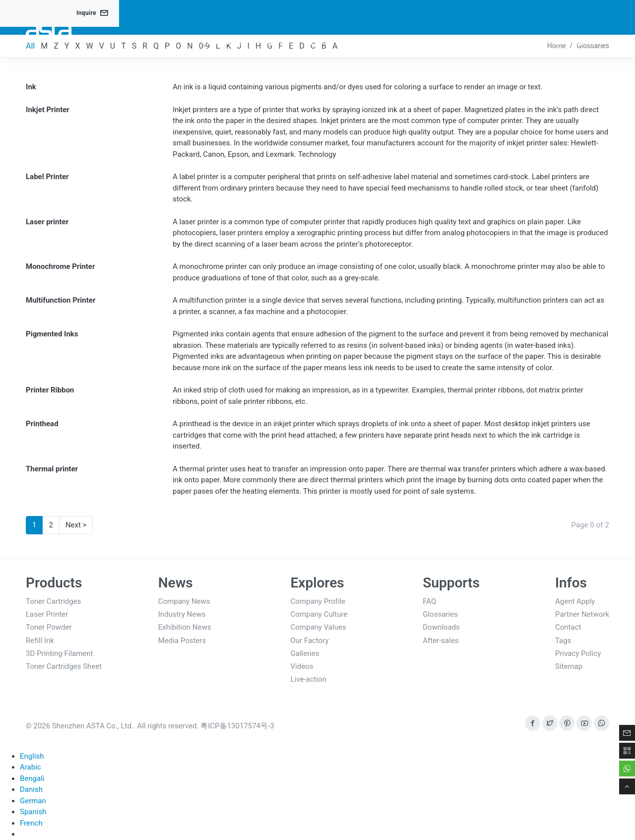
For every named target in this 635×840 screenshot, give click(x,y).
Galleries (305, 653)
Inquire (92, 13)
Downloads (441, 627)
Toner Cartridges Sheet (64, 666)
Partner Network (582, 614)
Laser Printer (47, 614)
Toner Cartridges (53, 601)
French (31, 823)
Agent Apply (575, 601)
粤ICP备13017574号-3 (237, 726)
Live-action (309, 679)
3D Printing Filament (60, 653)
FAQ (429, 601)
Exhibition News (185, 627)
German (33, 801)
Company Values (318, 627)
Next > (76, 525)
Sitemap (569, 666)
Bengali (32, 778)
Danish (31, 789)
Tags (563, 641)
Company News (184, 601)
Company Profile (318, 601)
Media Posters (182, 641)
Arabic (31, 767)
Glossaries (440, 614)
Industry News (182, 614)
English (32, 756)
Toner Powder (49, 627)
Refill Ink (40, 641)
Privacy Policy (578, 653)
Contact (568, 627)
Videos (302, 666)
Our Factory (310, 641)
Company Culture (319, 614)
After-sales (441, 641)
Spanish (33, 812)
